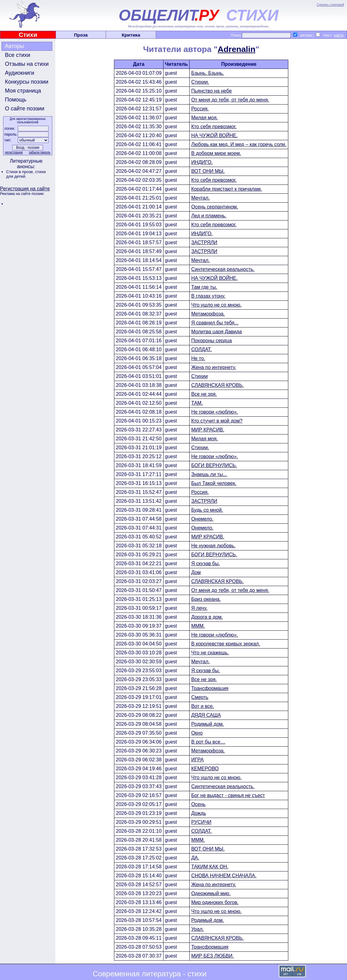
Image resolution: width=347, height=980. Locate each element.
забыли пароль (40, 152)
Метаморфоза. (208, 314)
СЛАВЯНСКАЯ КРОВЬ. (217, 385)
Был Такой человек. (214, 483)
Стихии (199, 376)
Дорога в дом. (207, 617)
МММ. (198, 626)
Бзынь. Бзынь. (207, 73)
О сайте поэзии (25, 109)
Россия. (200, 109)
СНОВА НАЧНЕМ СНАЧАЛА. (224, 876)
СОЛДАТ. (201, 349)
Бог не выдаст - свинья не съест (228, 795)
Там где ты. (204, 287)
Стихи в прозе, (21, 172)
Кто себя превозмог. (214, 127)
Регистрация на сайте (25, 189)
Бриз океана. (206, 599)
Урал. (197, 929)
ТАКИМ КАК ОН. (210, 867)
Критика (131, 35)
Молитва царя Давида (217, 332)
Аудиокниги (20, 73)
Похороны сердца (211, 341)
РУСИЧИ (201, 822)
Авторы (14, 46)
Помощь (16, 100)
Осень (198, 804)
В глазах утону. (208, 296)
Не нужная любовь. (213, 546)
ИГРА (197, 760)
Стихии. (200, 82)
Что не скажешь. (210, 653)
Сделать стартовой (330, 5)
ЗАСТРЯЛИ (204, 242)
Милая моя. (205, 118)
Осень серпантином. (215, 207)
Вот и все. (203, 706)
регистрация (14, 152)
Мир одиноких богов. (215, 902)
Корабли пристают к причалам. (227, 189)
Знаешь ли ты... (209, 474)
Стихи (28, 35)
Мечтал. (200, 198)
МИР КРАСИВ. (208, 430)
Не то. (198, 358)
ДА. (195, 858)
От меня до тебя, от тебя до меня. (230, 100)
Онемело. (202, 519)
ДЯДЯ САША (206, 715)
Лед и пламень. (209, 216)
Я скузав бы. (205, 563)
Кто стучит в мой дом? (217, 421)
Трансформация (210, 688)
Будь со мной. (207, 510)
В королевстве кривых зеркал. (226, 644)
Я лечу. (199, 608)
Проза (81, 35)
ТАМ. (197, 403)
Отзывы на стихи (27, 64)
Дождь (199, 813)
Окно (197, 733)
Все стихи (18, 55)
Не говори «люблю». (215, 412)
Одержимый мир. (211, 893)
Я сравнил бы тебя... (215, 323)
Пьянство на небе (211, 91)
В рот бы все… (208, 742)
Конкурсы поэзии (27, 82)
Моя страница (23, 91)
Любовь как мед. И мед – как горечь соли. (239, 144)
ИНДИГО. (202, 162)
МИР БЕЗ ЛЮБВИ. (213, 956)
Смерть (200, 697)
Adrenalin (237, 49)
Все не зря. (204, 394)
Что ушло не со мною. (216, 305)
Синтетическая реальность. (223, 269)
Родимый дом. (207, 724)
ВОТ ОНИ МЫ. (208, 171)
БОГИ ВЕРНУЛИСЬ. (214, 465)
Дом (196, 572)
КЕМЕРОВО (205, 769)
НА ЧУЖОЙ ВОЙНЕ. (214, 135)
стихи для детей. (26, 174)
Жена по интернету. (214, 367)
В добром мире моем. (216, 153)
